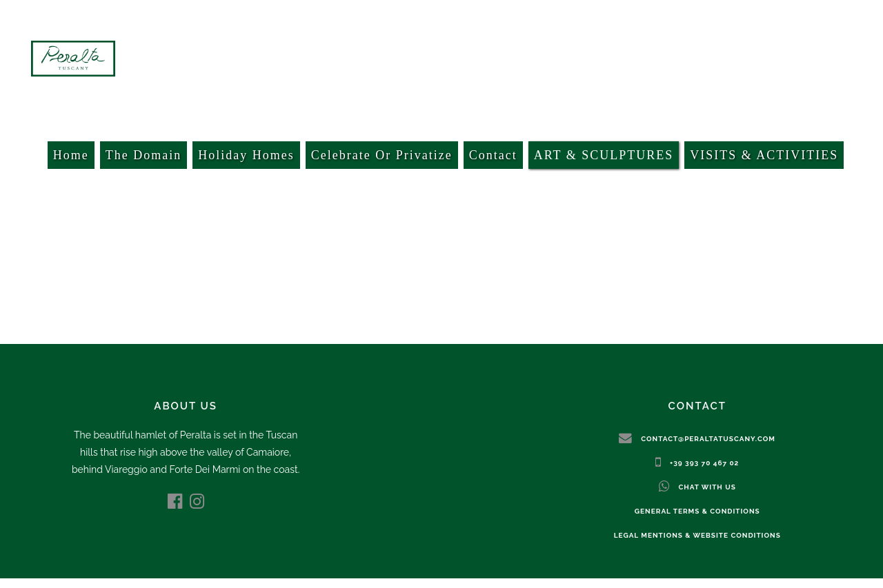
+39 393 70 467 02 (704, 463)
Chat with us (707, 487)
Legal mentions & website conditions (697, 535)
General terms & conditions (697, 511)
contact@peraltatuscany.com (708, 439)
